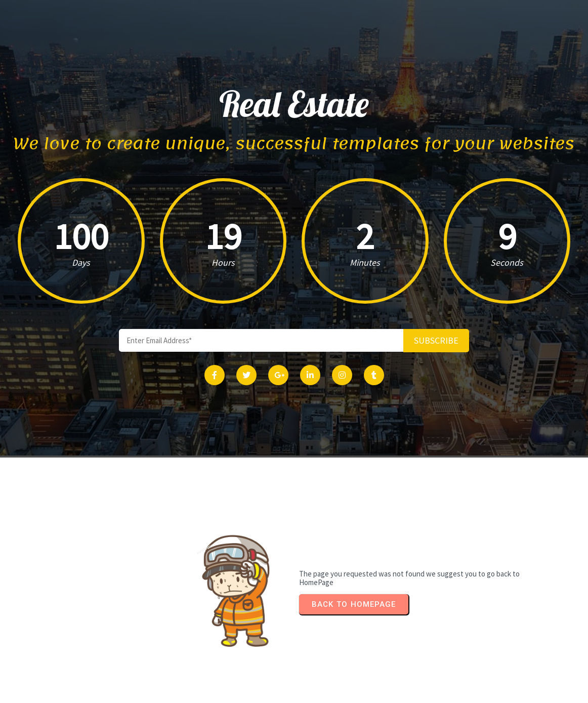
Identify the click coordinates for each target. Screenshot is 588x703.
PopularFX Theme (334, 692)
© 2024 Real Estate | (261, 692)
